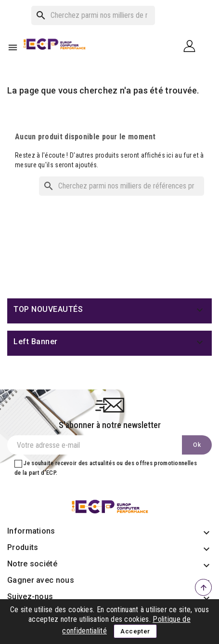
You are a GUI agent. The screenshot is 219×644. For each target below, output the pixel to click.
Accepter (135, 631)
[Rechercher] (93, 15)
